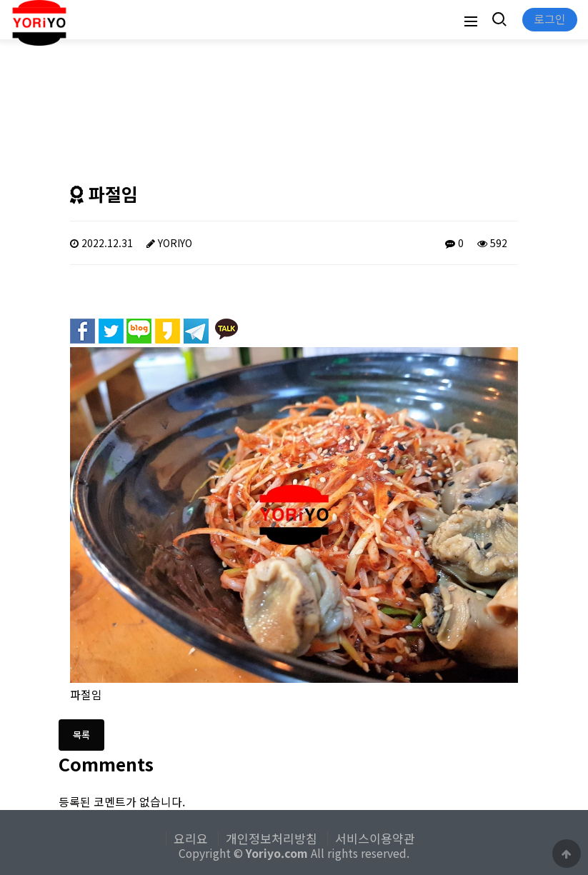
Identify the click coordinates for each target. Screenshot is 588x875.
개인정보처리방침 (271, 839)
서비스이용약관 (375, 839)
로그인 (550, 19)
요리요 (191, 839)
